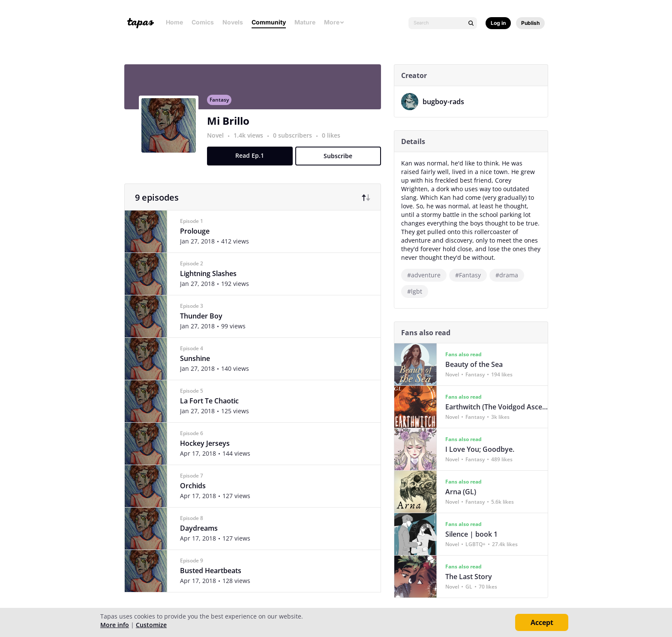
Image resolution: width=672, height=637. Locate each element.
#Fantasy (471, 275)
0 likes (334, 140)
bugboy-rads (446, 102)
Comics (203, 22)
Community (269, 22)
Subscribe (341, 161)
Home (174, 22)
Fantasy (222, 104)
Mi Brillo (231, 125)
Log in (498, 23)
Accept (542, 622)
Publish (530, 23)
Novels (233, 22)
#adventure (427, 275)
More (334, 22)
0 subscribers (296, 140)
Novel (218, 140)
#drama (510, 275)
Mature (305, 22)
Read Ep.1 (253, 160)
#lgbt (418, 291)
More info (115, 625)
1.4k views (252, 140)
